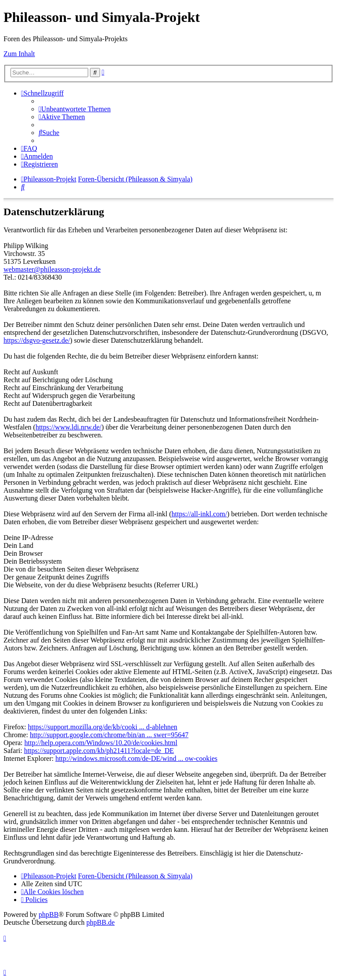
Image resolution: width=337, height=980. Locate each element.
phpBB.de (100, 922)
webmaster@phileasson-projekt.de (52, 269)
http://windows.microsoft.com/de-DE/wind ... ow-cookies (136, 758)
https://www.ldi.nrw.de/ (68, 427)
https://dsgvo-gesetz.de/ (37, 340)
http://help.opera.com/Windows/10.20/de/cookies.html (101, 743)
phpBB (48, 914)
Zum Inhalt (19, 54)
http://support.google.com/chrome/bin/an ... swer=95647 (109, 735)
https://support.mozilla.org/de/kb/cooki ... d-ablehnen (103, 727)
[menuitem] (75, 109)
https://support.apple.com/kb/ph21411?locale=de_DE (99, 751)
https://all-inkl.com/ (199, 514)
